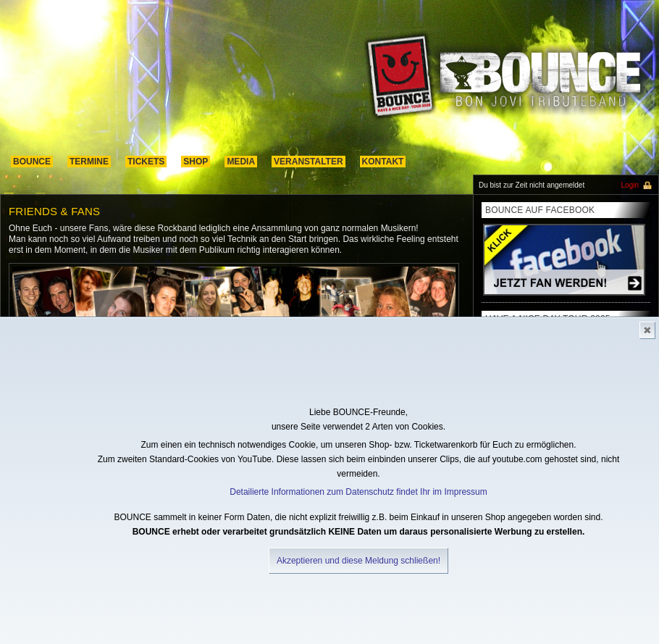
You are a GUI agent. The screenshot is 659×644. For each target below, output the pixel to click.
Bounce (32, 162)
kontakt (383, 162)
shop (196, 162)
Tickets (146, 162)
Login (630, 185)
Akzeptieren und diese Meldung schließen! (358, 561)
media (241, 162)
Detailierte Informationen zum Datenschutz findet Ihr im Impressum (358, 492)
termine (89, 162)
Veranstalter (308, 162)
